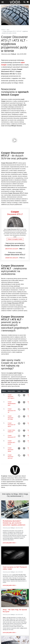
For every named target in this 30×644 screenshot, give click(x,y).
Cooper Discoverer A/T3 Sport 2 (11, 397)
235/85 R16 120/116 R (12, 258)
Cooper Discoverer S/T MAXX (12, 425)
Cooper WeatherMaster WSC (12, 404)
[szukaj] (24, 2)
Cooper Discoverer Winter (11, 450)
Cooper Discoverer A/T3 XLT (11, 457)
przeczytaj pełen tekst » (9, 543)
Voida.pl (3, 30)
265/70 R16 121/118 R (12, 249)
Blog (8, 30)
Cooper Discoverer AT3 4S (12, 411)
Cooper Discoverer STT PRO (11, 418)
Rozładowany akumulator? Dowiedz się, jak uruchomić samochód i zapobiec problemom (14, 523)
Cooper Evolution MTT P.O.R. (11, 442)
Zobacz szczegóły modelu (15, 239)
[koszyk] (28, 2)
